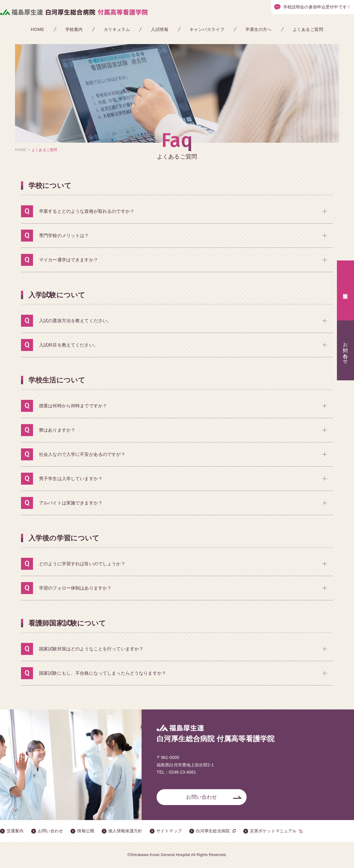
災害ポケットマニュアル (273, 831)
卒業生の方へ (258, 29)
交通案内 (15, 831)
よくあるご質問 (308, 29)
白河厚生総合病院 (213, 831)
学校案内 (74, 29)
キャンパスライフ (207, 29)
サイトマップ (169, 831)
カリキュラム (117, 29)
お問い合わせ (201, 797)
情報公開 (86, 831)
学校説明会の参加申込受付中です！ (317, 7)
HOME (37, 29)
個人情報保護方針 (125, 831)
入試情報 (160, 29)
